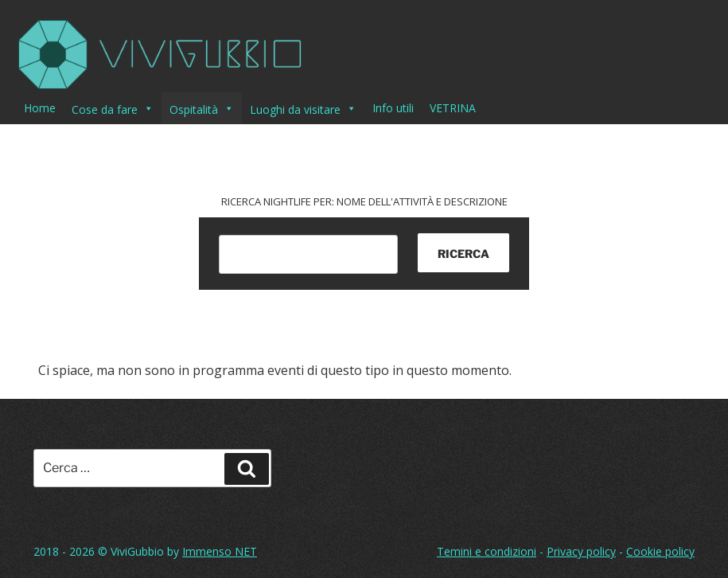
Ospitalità (202, 108)
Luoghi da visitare (303, 108)
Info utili (393, 108)
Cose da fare (113, 108)
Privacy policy (581, 551)
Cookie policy (660, 551)
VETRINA (453, 108)
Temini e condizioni (487, 551)
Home (40, 108)
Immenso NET (220, 551)
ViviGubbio (137, 551)
